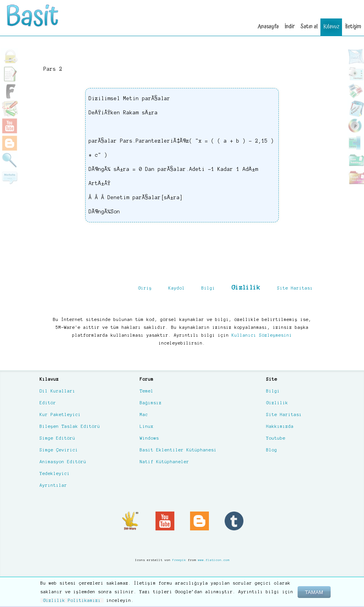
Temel (147, 391)
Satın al (306, 26)
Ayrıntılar (53, 485)
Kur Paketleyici (60, 414)
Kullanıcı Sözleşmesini (262, 335)
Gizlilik (246, 287)
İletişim (352, 26)
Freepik (179, 560)
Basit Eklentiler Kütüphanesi (178, 450)
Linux (147, 426)
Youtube (276, 438)
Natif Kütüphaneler (165, 462)
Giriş (145, 288)
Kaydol (177, 288)
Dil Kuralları (58, 391)
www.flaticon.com (214, 560)
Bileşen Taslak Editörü (70, 426)
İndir (286, 26)
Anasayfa (264, 26)
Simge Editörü (58, 438)
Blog (272, 450)
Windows (149, 438)
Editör (48, 403)
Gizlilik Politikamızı (72, 600)
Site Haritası (295, 288)
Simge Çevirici (59, 450)
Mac (144, 414)
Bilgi (208, 288)
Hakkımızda (280, 426)
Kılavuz (329, 26)
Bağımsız (151, 403)
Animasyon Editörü (63, 462)
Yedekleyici (55, 473)
